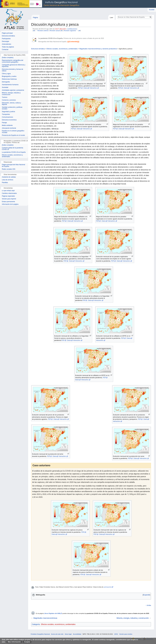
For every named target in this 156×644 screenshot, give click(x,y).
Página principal (7, 33)
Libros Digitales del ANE (52, 613)
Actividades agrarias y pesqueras (13, 90)
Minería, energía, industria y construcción (133, 618)
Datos (86, 88)
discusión (63, 29)
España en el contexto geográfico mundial (13, 132)
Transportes (6, 114)
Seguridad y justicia (8, 112)
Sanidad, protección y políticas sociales (12, 108)
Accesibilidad (77, 634)
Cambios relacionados (9, 193)
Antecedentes (6, 44)
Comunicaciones (7, 117)
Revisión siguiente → (71, 31)
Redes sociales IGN (9, 169)
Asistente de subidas (9, 177)
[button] (146, 595)
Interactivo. (93, 88)
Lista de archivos (8, 180)
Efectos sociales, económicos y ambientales (62, 49)
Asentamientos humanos (10, 85)
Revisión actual (55, 31)
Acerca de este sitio (57, 634)
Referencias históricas (9, 79)
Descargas (5, 41)
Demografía (6, 82)
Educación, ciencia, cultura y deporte (11, 104)
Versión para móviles (126, 634)
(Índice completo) (8, 58)
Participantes (6, 39)
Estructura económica (9, 120)
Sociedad (5, 87)
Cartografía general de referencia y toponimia (14, 66)
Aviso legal (68, 634)
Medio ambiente (7, 125)
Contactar (5, 50)
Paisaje (4, 123)
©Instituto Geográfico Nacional (40, 634)
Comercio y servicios (9, 100)
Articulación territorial (9, 128)
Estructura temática (38, 49)
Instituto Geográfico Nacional (40, 4)
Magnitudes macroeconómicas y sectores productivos (98, 49)
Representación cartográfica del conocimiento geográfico (12, 61)
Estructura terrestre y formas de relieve (12, 70)
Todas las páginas (8, 47)
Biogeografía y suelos (9, 76)
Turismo (5, 97)
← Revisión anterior (42, 31)
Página (35, 17)
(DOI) (116, 634)
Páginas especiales (8, 196)
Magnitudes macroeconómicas (45, 618)
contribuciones (72, 29)
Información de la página (10, 204)
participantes (108, 587)
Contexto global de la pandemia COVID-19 (12, 149)
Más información (14, 642)
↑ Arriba (148, 605)
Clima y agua (6, 74)
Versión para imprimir (9, 199)
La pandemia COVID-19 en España (14, 152)
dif (34, 31)
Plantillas (5, 183)
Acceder (152, 10)
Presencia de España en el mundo (13, 135)
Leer (112, 17)
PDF (79, 88)
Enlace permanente (8, 202)
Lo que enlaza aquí (8, 191)
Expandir (146, 595)
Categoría (36, 624)
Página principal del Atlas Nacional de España (13, 166)
